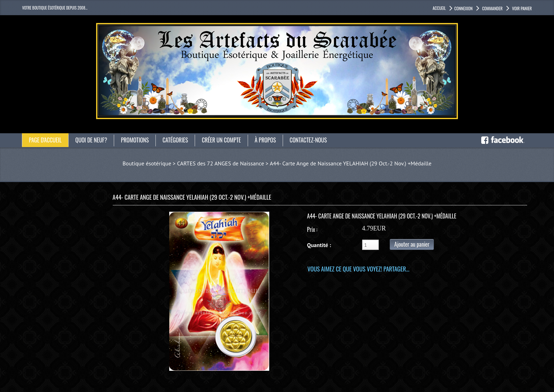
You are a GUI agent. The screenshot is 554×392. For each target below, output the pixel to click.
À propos (265, 140)
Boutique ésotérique (147, 163)
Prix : (312, 229)
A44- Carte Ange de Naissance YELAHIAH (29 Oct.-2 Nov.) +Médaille (350, 163)
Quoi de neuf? (91, 140)
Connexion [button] (464, 8)
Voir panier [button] (522, 8)
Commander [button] (492, 8)
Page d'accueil (45, 140)
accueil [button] (439, 8)
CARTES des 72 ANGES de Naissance (220, 163)
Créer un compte (221, 140)
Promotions (135, 140)
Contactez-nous (308, 140)
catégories (175, 140)
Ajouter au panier (412, 244)
